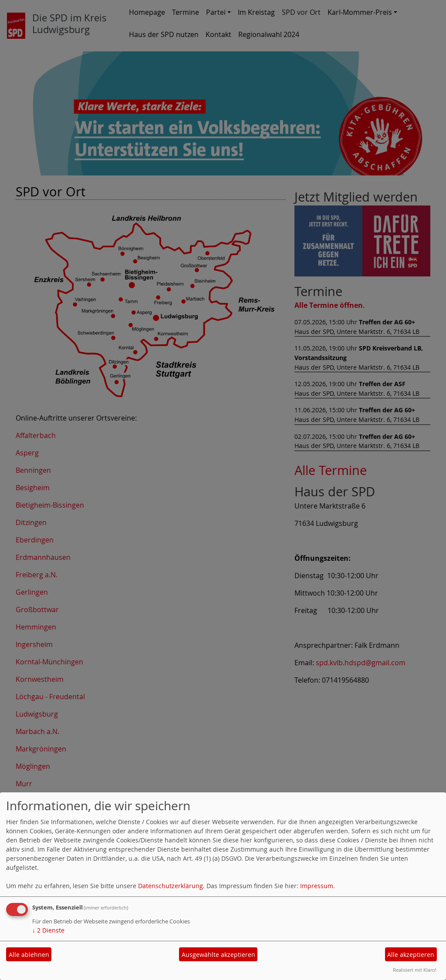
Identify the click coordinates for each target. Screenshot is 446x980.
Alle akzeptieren (411, 955)
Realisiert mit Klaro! (415, 970)
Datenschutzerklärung (171, 886)
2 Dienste (48, 930)
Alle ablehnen (29, 955)
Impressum (317, 886)
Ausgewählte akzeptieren (218, 955)
